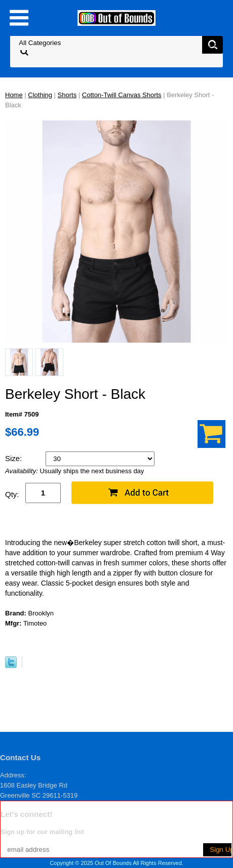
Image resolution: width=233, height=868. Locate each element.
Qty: (12, 494)
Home (14, 95)
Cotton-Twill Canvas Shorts (122, 95)
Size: (15, 458)
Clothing (40, 95)
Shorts (67, 95)
